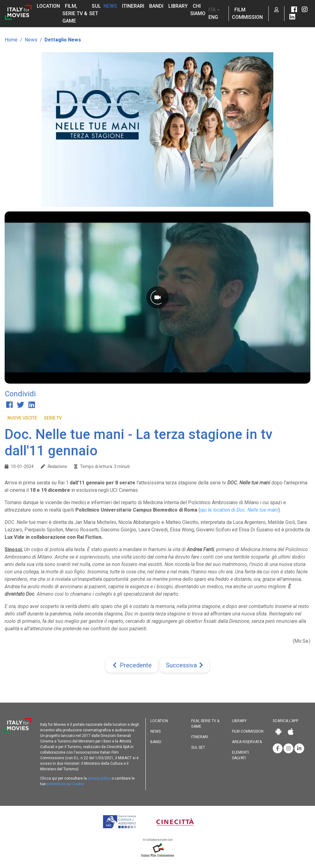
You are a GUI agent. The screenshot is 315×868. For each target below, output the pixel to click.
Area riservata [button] (247, 742)
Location (48, 6)
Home (11, 40)
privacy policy (99, 778)
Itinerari (133, 6)
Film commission (248, 731)
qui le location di (239, 510)
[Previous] (132, 665)
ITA (212, 10)
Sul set (198, 747)
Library (178, 6)
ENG (213, 17)
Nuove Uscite (22, 418)
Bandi (156, 6)
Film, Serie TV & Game (75, 13)
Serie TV (53, 418)
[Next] (185, 665)
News (110, 6)
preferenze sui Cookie (65, 784)
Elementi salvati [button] (240, 755)
